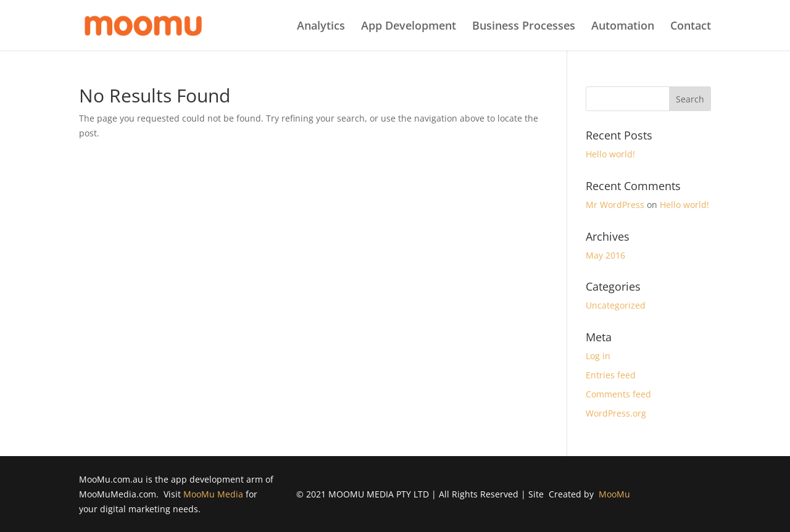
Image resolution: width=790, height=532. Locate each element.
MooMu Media (213, 494)
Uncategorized (616, 305)
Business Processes (524, 27)
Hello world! (610, 154)
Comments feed (618, 394)
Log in (598, 356)
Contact (691, 27)
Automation (623, 27)
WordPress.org (616, 413)
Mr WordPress (615, 205)
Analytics (321, 27)
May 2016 (605, 255)
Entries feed (611, 375)
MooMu (614, 494)
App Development (409, 27)
